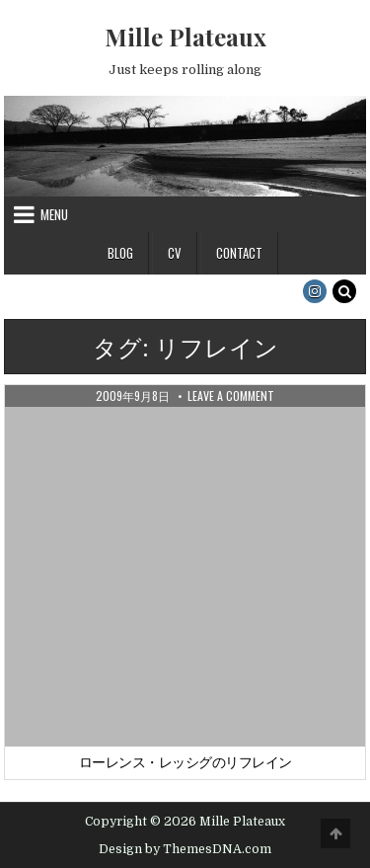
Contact (239, 253)
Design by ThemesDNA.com (185, 849)
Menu (54, 214)
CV (175, 253)
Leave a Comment (231, 396)
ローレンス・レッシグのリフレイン (185, 762)
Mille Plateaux (185, 37)
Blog (120, 253)
